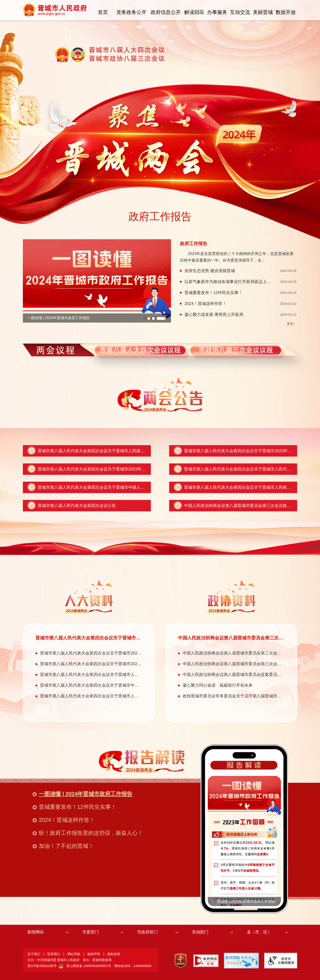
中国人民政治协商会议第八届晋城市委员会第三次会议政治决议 (242, 506)
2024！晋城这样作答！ (205, 304)
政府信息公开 (166, 12)
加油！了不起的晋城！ (66, 846)
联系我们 (54, 954)
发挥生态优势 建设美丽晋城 (210, 271)
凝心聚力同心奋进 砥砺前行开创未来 (218, 685)
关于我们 (34, 954)
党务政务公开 (131, 12)
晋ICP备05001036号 (42, 966)
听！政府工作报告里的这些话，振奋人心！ (91, 833)
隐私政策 (114, 954)
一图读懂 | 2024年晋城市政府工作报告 (59, 318)
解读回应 (194, 12)
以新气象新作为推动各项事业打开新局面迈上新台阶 (232, 282)
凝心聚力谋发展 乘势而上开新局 (214, 315)
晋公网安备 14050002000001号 (89, 966)
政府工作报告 (160, 216)
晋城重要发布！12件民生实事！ (213, 293)
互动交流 (240, 12)
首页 (103, 12)
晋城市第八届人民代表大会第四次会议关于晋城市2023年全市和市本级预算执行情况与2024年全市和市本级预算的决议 (146, 469)
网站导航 (74, 954)
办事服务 (217, 12)
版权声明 (94, 954)
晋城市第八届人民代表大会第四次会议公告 (77, 506)
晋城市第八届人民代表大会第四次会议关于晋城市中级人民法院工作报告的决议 (110, 487)
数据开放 (286, 12)
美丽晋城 (263, 12)
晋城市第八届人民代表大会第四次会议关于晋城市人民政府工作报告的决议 (106, 451)
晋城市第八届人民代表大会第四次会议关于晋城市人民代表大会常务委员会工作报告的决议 (122, 675)
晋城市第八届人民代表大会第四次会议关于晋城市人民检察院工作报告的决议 (110, 696)
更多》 (292, 324)
